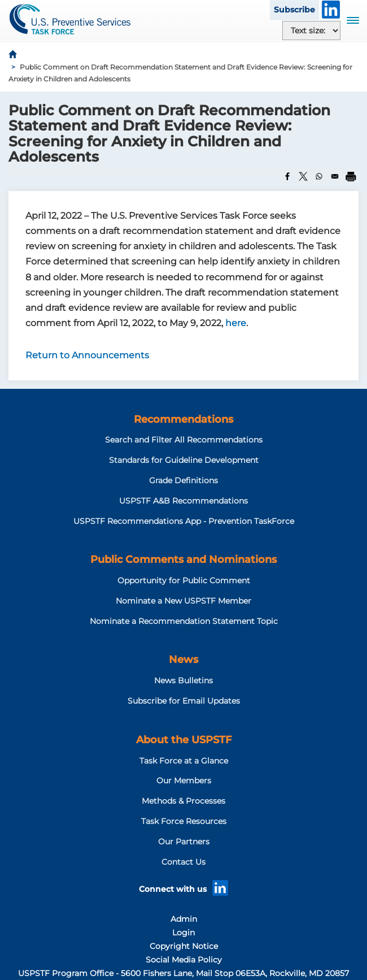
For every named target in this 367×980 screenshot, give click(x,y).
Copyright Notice (184, 946)
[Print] (351, 176)
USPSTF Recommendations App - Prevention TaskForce (184, 521)
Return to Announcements (87, 355)
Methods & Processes (183, 801)
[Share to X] (303, 176)
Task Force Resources (184, 821)
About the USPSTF (184, 740)
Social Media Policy (184, 960)
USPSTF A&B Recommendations (183, 501)
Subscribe (294, 10)
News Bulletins (183, 680)
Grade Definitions (183, 480)
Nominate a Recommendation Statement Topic (184, 621)
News (183, 660)
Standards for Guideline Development (184, 460)
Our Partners (184, 842)
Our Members (184, 780)
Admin (184, 919)
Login (183, 933)
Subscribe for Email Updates (184, 701)
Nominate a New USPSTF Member (183, 601)
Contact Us (183, 862)
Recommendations (183, 419)
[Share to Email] (335, 176)
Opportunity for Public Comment (184, 580)
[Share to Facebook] (287, 176)
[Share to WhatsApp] (319, 176)
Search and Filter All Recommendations (184, 440)
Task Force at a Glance (184, 761)
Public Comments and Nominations (183, 560)
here (236, 323)
